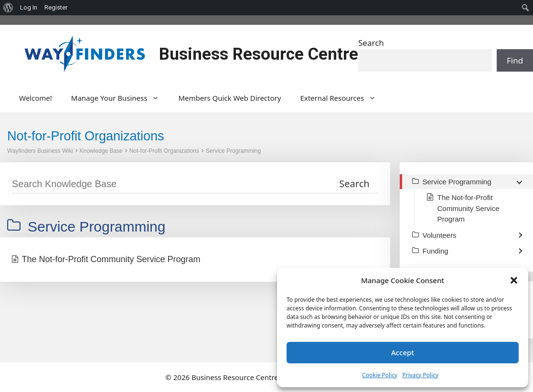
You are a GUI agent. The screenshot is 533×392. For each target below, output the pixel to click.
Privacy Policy (420, 375)
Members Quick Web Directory (229, 98)
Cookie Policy (380, 375)
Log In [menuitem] (29, 7)
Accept (403, 352)
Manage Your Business (120, 98)
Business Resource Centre (259, 54)
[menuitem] (8, 8)
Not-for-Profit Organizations (164, 151)
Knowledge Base (101, 151)
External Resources (343, 98)
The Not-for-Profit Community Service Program (111, 259)
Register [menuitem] (56, 7)
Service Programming (233, 151)
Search (371, 43)
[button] (514, 280)
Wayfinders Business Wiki (40, 151)
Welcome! (36, 98)
